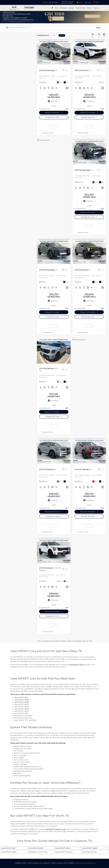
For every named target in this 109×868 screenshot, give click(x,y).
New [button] (56, 8)
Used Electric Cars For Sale (38, 852)
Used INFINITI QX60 (90, 848)
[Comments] (67, 88)
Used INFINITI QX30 (36, 848)
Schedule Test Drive (53, 117)
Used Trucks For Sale (89, 852)
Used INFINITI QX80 (9, 852)
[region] (54, 109)
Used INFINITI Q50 (8, 848)
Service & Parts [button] (80, 8)
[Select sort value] (93, 35)
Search (98, 28)
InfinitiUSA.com (91, 863)
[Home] (52, 8)
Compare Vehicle (47, 133)
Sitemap (77, 863)
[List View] (104, 35)
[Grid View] (99, 35)
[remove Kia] (55, 35)
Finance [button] (89, 8)
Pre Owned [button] (63, 8)
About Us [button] (96, 8)
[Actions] (67, 70)
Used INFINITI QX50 (63, 848)
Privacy (83, 863)
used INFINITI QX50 (77, 665)
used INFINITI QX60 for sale (55, 829)
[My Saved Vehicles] (96, 2)
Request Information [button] (53, 113)
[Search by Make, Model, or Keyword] (52, 28)
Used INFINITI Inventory (64, 852)
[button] (69, 52)
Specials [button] (71, 8)
